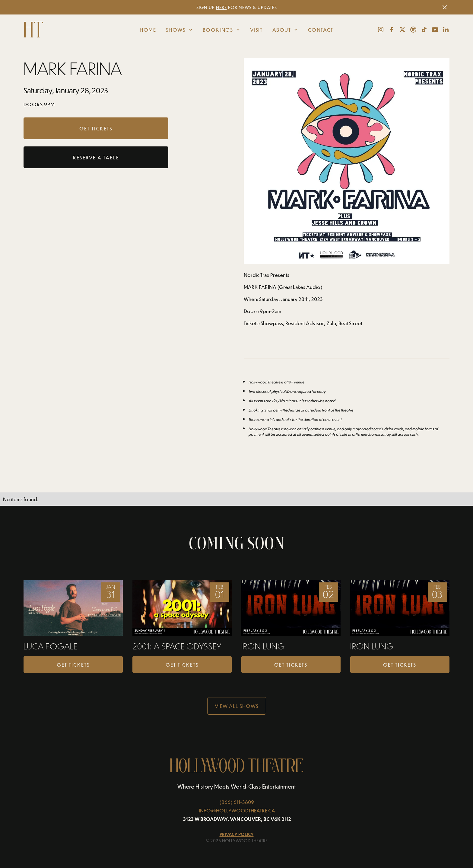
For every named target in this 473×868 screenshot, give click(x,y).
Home (148, 30)
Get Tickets (73, 665)
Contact (321, 30)
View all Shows (237, 706)
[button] (179, 30)
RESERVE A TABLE (96, 157)
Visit (256, 30)
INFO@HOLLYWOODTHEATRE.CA (237, 810)
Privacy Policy (237, 834)
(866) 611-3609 (237, 802)
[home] (68, 30)
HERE (221, 7)
